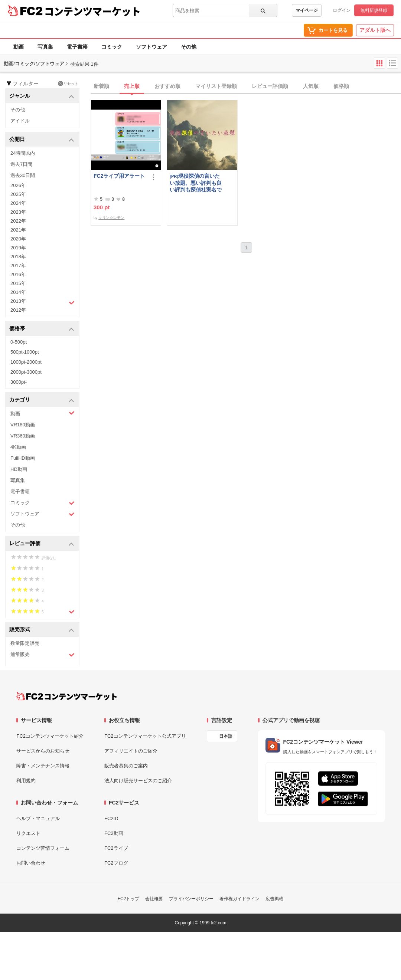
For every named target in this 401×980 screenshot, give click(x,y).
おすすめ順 (167, 86)
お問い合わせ (31, 863)
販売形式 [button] (42, 630)
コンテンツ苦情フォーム (43, 848)
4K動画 (18, 447)
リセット (68, 83)
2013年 (43, 302)
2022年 (18, 221)
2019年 (18, 248)
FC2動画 (114, 833)
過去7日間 (21, 164)
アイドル (20, 121)
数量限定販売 (25, 643)
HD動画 (19, 469)
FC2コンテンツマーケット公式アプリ (145, 736)
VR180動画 (23, 425)
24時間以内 (23, 153)
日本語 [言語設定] (226, 736)
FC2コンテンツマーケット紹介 (50, 736)
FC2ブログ (116, 863)
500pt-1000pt (25, 352)
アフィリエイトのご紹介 (131, 751)
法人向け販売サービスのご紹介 (138, 781)
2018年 (18, 257)
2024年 (18, 203)
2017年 (18, 266)
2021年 (18, 230)
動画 (19, 47)
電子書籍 (77, 47)
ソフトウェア (151, 47)
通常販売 (43, 655)
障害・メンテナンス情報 (43, 766)
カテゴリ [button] (42, 400)
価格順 (341, 86)
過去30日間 (23, 175)
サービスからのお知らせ (43, 751)
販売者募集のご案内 (126, 766)
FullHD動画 (23, 458)
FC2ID (111, 818)
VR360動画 (23, 436)
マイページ (307, 10)
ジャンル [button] (42, 96)
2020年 (18, 239)
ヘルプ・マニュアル (38, 818)
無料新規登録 (374, 10)
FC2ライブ (116, 848)
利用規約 (26, 781)
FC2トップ (129, 899)
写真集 (45, 47)
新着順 (101, 86)
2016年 (18, 274)
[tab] (246, 86)
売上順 (132, 86)
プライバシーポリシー (191, 899)
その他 (189, 47)
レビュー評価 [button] (42, 544)
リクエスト (28, 833)
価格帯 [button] (42, 329)
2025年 (18, 194)
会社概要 (154, 899)
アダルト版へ (375, 30)
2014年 (18, 292)
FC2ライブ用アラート (119, 176)
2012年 (18, 310)
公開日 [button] (42, 140)
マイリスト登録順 (216, 86)
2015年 (18, 283)
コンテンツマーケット (92, 11)
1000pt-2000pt (26, 362)
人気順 (311, 86)
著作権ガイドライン (239, 899)
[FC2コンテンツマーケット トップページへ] (67, 696)
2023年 (18, 212)
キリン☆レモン (111, 218)
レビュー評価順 (270, 86)
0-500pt (19, 342)
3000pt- (19, 382)
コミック (112, 47)
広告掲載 (274, 899)
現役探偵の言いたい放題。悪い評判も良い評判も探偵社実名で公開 (196, 183)
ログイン (342, 10)
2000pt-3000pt (26, 372)
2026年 (18, 185)
